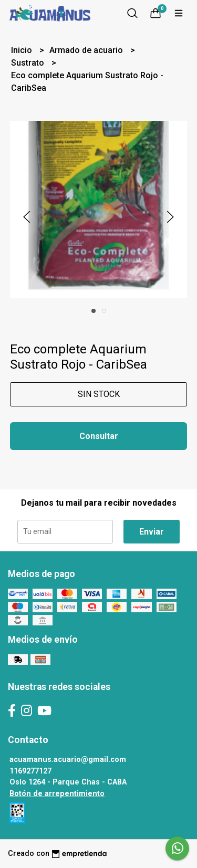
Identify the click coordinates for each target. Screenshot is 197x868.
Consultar (99, 436)
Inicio (23, 50)
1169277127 (30, 771)
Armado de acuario (87, 50)
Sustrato (29, 63)
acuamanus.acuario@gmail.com (68, 760)
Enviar (152, 532)
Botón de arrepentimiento (57, 794)
